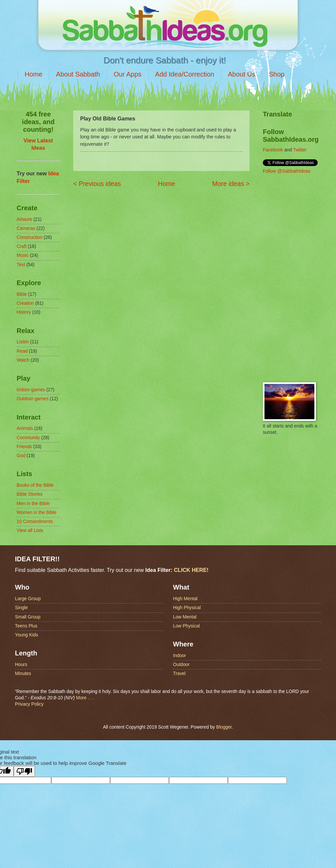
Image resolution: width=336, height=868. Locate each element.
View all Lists (30, 530)
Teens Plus (26, 626)
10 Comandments (35, 521)
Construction (29, 237)
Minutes (23, 674)
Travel (179, 674)
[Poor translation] (24, 771)
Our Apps (128, 74)
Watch (23, 360)
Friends (24, 447)
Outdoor (181, 665)
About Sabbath (78, 74)
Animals (25, 428)
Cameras (26, 228)
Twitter (300, 150)
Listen (23, 342)
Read (22, 351)
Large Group (28, 599)
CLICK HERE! (191, 570)
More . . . (85, 698)
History (24, 312)
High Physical (187, 608)
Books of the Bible (35, 485)
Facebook (273, 150)
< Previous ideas (97, 184)
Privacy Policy (29, 704)
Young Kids (26, 635)
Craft (22, 246)
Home (33, 74)
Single (21, 608)
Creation (25, 303)
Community (28, 438)
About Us (242, 74)
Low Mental (185, 617)
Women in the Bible (36, 513)
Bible (22, 294)
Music (23, 255)
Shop (277, 74)
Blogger (224, 727)
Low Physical (186, 626)
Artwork (24, 219)
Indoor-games (31, 390)
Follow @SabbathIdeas (287, 171)
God (21, 456)
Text (21, 265)
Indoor (179, 656)
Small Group (28, 617)
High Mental (185, 599)
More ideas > (231, 184)
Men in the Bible (33, 504)
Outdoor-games (33, 399)
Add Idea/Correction (185, 74)
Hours (21, 665)
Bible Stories (29, 494)
